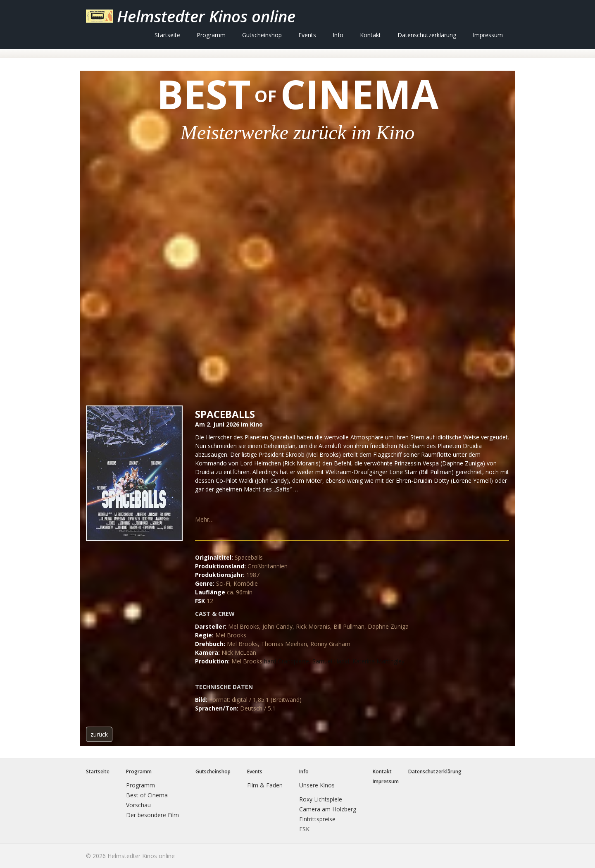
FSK (304, 829)
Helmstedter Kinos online (206, 16)
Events (307, 35)
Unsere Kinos (317, 785)
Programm (211, 35)
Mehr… (204, 519)
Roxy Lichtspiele (321, 799)
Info (338, 35)
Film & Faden (265, 785)
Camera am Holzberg (328, 809)
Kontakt (370, 35)
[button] (99, 734)
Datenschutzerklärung (427, 35)
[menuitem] (167, 35)
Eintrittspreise (317, 819)
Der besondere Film (152, 815)
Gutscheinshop (262, 35)
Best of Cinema (147, 795)
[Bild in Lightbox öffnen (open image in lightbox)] (134, 473)
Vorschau (138, 805)
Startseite (167, 35)
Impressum (488, 35)
